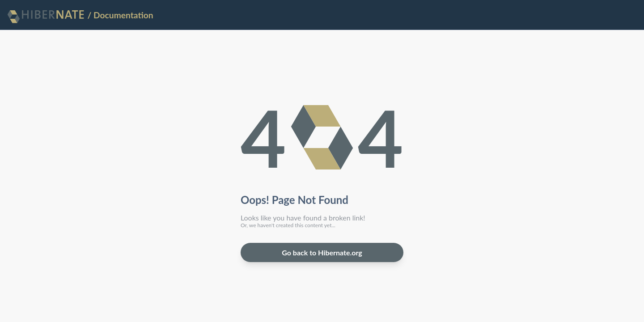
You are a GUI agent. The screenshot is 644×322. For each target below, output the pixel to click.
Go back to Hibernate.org (322, 252)
